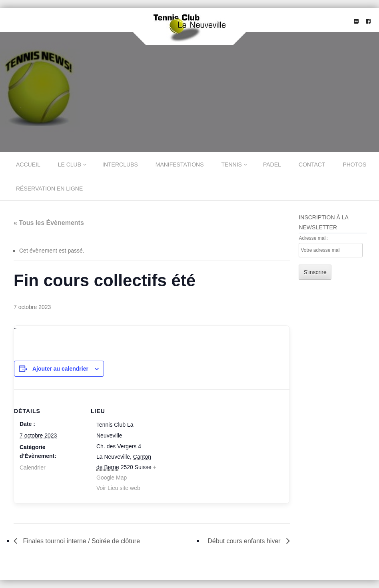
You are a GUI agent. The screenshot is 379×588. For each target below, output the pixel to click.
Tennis (232, 165)
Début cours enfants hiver (245, 541)
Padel (272, 165)
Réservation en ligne (49, 189)
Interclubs (120, 165)
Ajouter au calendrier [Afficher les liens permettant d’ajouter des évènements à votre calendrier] (60, 369)
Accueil (28, 165)
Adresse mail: (313, 238)
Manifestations (180, 165)
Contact (312, 165)
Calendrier (33, 468)
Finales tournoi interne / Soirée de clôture (81, 541)
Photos (354, 165)
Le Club (70, 165)
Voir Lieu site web (118, 488)
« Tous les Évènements (49, 223)
